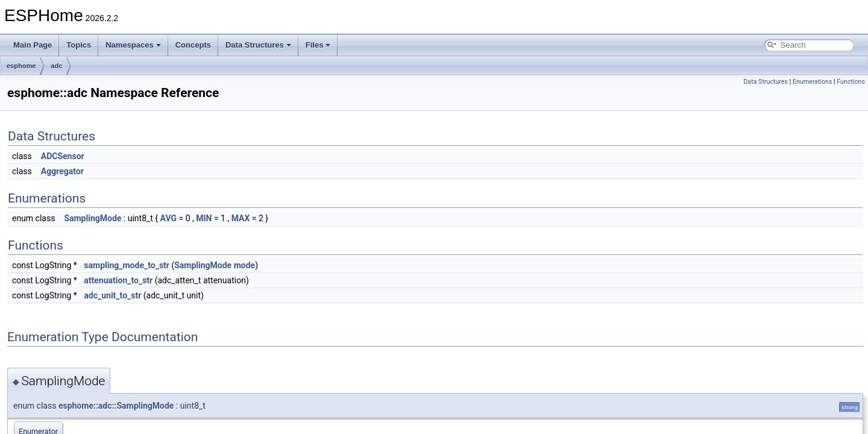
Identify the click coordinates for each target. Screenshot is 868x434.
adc (56, 66)
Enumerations (813, 82)
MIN (204, 218)
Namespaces (133, 45)
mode (244, 265)
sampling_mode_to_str (127, 265)
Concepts (193, 45)
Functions (851, 82)
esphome (21, 66)
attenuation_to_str (118, 280)
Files (318, 45)
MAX (241, 218)
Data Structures (258, 45)
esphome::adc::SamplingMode (116, 406)
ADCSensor (63, 156)
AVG (168, 218)
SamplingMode (93, 218)
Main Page (33, 45)
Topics (79, 45)
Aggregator (62, 171)
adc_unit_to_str (112, 295)
